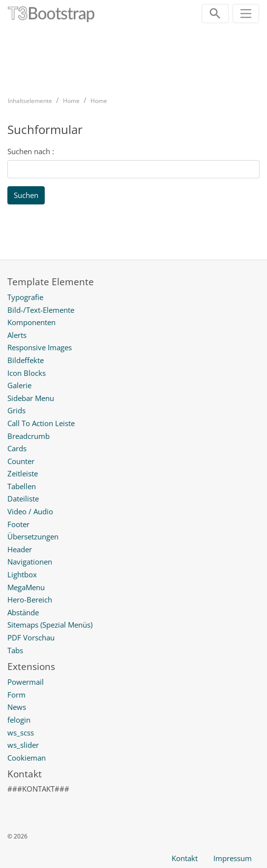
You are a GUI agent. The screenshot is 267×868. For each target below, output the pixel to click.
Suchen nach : (31, 151)
